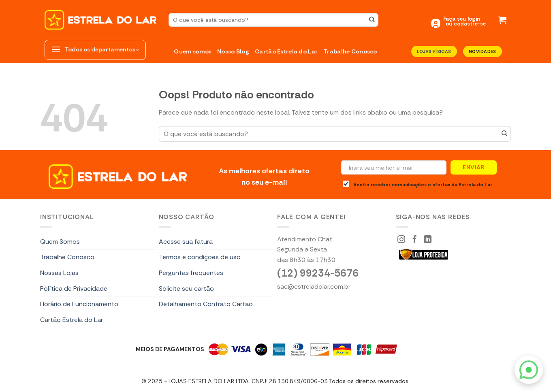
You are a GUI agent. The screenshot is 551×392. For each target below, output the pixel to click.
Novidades (483, 51)
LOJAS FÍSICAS (434, 51)
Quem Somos (60, 242)
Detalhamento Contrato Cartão (206, 304)
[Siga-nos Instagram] (401, 240)
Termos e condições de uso (200, 257)
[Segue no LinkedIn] (428, 240)
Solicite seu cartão (186, 289)
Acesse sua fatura (186, 242)
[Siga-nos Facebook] (415, 240)
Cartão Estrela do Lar (286, 51)
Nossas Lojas (59, 273)
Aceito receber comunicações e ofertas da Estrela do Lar (418, 184)
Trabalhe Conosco (350, 51)
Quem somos (193, 51)
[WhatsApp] (529, 370)
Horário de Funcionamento (79, 304)
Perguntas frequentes (191, 273)
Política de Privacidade (74, 289)
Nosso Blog (233, 51)
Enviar (474, 167)
